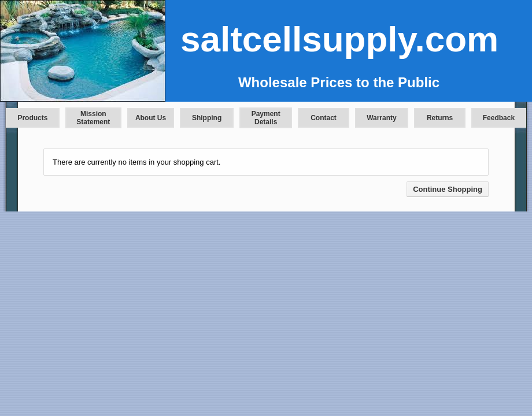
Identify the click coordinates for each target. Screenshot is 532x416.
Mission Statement (93, 118)
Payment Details (266, 118)
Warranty (382, 118)
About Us (151, 118)
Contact (324, 118)
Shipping (207, 118)
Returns (440, 118)
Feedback (499, 118)
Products (32, 118)
